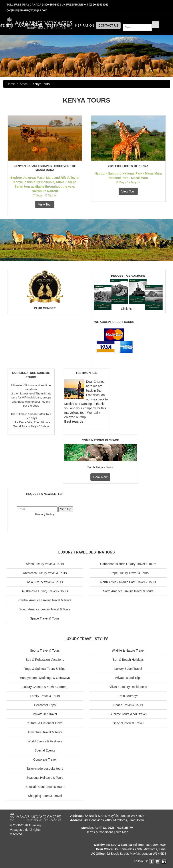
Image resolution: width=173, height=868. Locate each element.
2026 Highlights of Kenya (128, 166)
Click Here (128, 309)
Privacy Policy (45, 514)
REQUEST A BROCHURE (128, 276)
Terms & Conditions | (101, 832)
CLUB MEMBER (45, 308)
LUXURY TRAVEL (30, 25)
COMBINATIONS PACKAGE (100, 440)
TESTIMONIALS (86, 373)
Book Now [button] (100, 477)
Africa (24, 84)
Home (11, 84)
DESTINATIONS (58, 25)
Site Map (122, 832)
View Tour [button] (45, 204)
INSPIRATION (84, 25)
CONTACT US (108, 25)
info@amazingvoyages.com (27, 10)
